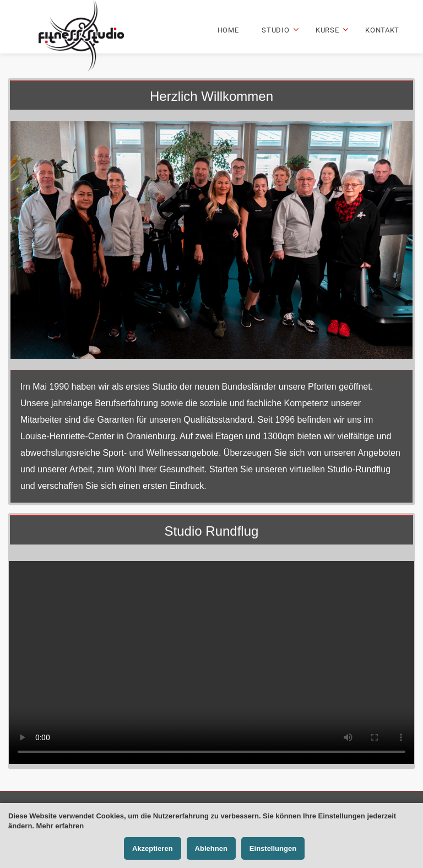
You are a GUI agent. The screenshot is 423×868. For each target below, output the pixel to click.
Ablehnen (211, 848)
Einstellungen (273, 848)
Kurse (327, 30)
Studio (275, 30)
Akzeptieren (153, 848)
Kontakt (382, 30)
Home (228, 30)
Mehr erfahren (60, 826)
